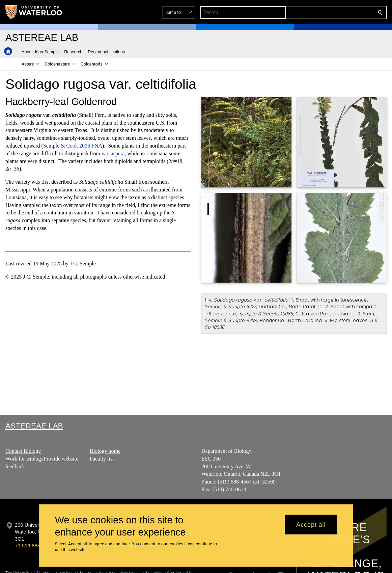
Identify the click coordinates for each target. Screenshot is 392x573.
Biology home (105, 451)
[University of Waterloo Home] (34, 12)
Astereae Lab (34, 426)
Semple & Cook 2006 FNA (73, 146)
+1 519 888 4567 (34, 546)
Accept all (311, 524)
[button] (331, 12)
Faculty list (102, 459)
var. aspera (113, 153)
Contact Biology (23, 451)
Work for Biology (24, 459)
